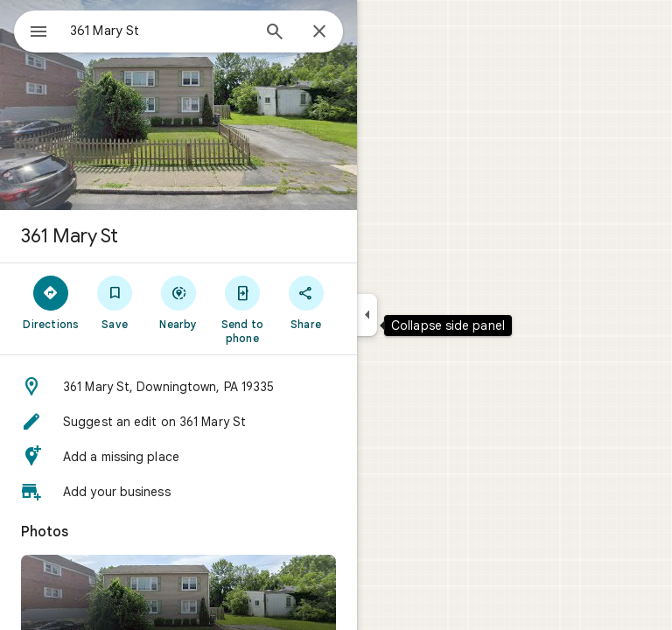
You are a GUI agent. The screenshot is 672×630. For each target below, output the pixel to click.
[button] (178, 387)
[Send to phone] (242, 309)
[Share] (306, 302)
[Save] (115, 302)
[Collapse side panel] (367, 315)
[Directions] (51, 302)
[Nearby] (179, 302)
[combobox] (160, 31)
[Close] (319, 32)
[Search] (275, 33)
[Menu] (38, 33)
